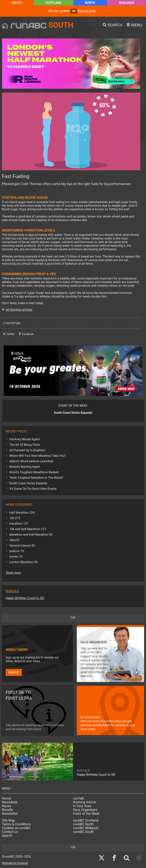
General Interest (22, 546)
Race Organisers (85, 810)
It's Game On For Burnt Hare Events (33, 489)
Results (7, 810)
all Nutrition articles (19, 310)
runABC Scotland (86, 820)
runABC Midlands (86, 828)
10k (15, 518)
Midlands (126, 3)
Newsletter (10, 814)
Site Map (8, 820)
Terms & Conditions (16, 824)
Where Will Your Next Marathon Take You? (38, 456)
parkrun (17, 551)
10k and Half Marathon (28, 529)
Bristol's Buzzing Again (25, 467)
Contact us (10, 832)
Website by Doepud (15, 863)
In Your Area (82, 806)
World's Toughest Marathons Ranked (34, 472)
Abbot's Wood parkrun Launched (31, 461)
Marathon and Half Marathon (31, 535)
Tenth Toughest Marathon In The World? (36, 478)
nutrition (12, 323)
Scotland (53, 3)
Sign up (14, 672)
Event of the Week (86, 814)
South (17, 3)
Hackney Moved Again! (25, 439)
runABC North (83, 824)
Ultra (15, 540)
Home (6, 798)
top (73, 618)
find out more (87, 11)
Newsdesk (10, 802)
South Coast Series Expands (28, 483)
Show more (13, 573)
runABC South (83, 832)
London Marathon (23, 562)
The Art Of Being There (25, 445)
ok (74, 11)
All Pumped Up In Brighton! (27, 450)
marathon (19, 524)
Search (7, 836)
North (90, 3)
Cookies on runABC (16, 828)
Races (6, 806)
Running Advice (85, 802)
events (16, 557)
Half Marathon (22, 513)
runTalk (79, 798)
